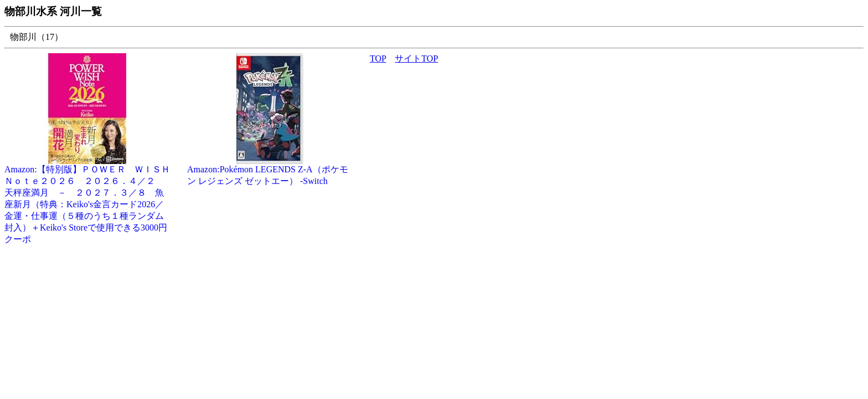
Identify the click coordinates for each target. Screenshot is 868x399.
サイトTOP (416, 58)
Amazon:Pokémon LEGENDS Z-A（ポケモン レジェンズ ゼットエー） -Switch (270, 171)
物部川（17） (37, 37)
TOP (378, 58)
